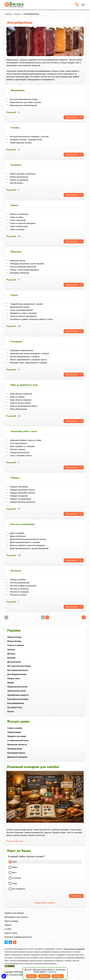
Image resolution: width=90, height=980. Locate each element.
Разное (11, 712)
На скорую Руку (15, 707)
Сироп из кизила (17, 229)
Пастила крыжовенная (20, 583)
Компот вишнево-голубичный (22, 174)
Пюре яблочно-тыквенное (21, 394)
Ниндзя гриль (14, 678)
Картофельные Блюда (18, 699)
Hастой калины (16, 183)
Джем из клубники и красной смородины (27, 545)
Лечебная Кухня (15, 749)
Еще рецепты (72, 117)
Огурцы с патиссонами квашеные (24, 270)
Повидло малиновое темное (22, 490)
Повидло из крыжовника (20, 499)
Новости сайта (11, 933)
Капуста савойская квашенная (23, 267)
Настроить (58, 976)
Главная (8, 14)
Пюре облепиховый (18, 409)
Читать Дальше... (16, 841)
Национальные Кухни (17, 687)
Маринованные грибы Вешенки (23, 105)
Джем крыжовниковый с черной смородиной (29, 548)
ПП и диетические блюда (19, 666)
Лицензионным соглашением (74, 949)
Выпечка (11, 658)
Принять (31, 976)
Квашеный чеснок (18, 261)
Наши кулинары (11, 921)
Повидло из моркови (19, 496)
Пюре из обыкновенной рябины (24, 406)
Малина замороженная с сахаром (25, 357)
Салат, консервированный (21, 310)
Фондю (11, 683)
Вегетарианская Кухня (18, 670)
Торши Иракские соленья (21, 143)
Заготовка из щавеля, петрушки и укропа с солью (31, 319)
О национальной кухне (18, 740)
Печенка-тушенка (17, 449)
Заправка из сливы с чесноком (23, 313)
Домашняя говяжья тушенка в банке (26, 440)
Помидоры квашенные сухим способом (27, 264)
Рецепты (18, 14)
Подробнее (52, 972)
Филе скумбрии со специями (22, 446)
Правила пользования (14, 913)
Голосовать (76, 896)
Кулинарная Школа (16, 753)
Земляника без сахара (20, 307)
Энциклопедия (14, 732)
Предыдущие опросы (45, 903)
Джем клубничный (18, 536)
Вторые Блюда (14, 641)
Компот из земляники (19, 180)
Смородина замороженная (21, 350)
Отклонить (44, 976)
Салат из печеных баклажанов (23, 316)
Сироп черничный (18, 220)
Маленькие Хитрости (17, 745)
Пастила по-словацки (19, 592)
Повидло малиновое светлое (22, 493)
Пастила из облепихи (19, 589)
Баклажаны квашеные (19, 273)
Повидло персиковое (19, 487)
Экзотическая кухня (16, 691)
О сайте (8, 929)
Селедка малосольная (20, 452)
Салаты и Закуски (16, 645)
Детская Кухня (14, 662)
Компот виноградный (19, 177)
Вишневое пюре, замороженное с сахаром (28, 363)
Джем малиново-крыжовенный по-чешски (28, 539)
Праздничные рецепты (18, 695)
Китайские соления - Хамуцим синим (26, 140)
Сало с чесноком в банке (21, 456)
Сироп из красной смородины (23, 223)
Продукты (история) (17, 736)
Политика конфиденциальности (18, 937)
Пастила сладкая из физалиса (23, 586)
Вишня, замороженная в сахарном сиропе (28, 360)
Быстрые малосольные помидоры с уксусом (29, 137)
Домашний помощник (17, 757)
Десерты (11, 654)
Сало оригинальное (18, 443)
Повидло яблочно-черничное (22, 502)
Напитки (11, 650)
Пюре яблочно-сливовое (21, 400)
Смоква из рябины (18, 580)
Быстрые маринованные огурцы (24, 99)
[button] (4, 976)
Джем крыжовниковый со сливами (25, 542)
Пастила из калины (18, 595)
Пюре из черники (17, 397)
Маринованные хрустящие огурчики (25, 102)
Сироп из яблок (17, 217)
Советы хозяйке (15, 728)
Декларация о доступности (16, 917)
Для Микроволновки (17, 674)
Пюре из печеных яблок (20, 403)
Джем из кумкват (17, 533)
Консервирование (16, 703)
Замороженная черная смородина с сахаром (29, 353)
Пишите (8, 925)
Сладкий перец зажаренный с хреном (26, 304)
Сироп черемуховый (19, 226)
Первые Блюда (14, 637)
